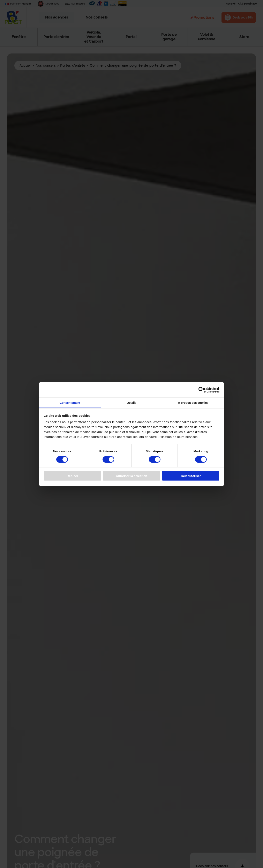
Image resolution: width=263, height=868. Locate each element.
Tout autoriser (191, 476)
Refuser (73, 476)
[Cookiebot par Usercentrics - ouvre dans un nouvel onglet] (201, 390)
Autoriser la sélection (132, 476)
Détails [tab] (132, 403)
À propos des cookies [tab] (193, 403)
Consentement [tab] (70, 403)
